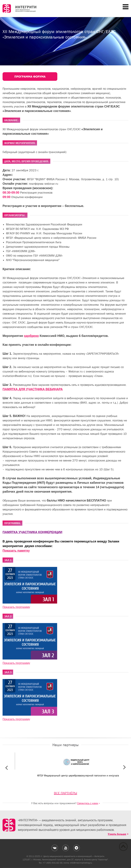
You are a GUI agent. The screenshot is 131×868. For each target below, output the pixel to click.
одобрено (31, 336)
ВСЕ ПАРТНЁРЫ (65, 793)
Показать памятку (16, 551)
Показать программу (16, 607)
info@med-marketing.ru (81, 863)
